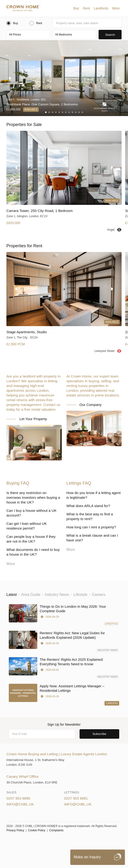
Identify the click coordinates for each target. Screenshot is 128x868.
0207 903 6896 (18, 798)
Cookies (57, 842)
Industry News (108, 650)
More (116, 8)
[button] (76, 8)
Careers (112, 703)
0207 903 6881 (76, 798)
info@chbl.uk (20, 804)
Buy (76, 8)
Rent (86, 8)
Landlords (101, 8)
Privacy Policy (15, 830)
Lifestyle (111, 624)
